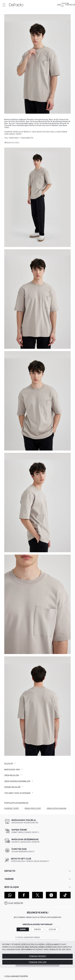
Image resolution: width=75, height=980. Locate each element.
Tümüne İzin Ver (38, 962)
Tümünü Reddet (38, 956)
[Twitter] (37, 895)
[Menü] (4, 5)
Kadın (23, 929)
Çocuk (52, 929)
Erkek (37, 929)
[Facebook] (24, 895)
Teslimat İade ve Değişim (19, 793)
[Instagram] (51, 895)
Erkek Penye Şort (33, 808)
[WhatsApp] (10, 895)
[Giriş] (59, 5)
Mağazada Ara (13, 770)
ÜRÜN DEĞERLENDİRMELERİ (19, 781)
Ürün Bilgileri (13, 775)
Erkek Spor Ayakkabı (56, 808)
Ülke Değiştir (16, 903)
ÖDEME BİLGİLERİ (14, 787)
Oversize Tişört (12, 808)
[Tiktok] (65, 895)
